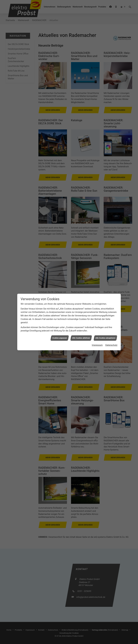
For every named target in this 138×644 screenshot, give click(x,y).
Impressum (97, 345)
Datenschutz (111, 345)
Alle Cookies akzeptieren (105, 338)
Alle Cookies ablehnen (81, 338)
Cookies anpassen (60, 338)
